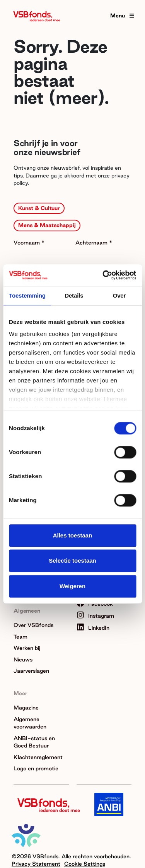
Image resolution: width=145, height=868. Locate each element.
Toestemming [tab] (27, 295)
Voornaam (27, 243)
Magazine (26, 708)
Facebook (95, 604)
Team (20, 637)
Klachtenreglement (38, 757)
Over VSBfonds (33, 625)
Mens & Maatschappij (47, 225)
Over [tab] (119, 295)
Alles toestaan (73, 535)
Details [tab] (74, 295)
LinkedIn (93, 628)
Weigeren (72, 586)
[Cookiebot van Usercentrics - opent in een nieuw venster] (103, 275)
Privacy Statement (36, 864)
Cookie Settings (85, 864)
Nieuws (23, 660)
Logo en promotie (36, 768)
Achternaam (92, 243)
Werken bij (27, 648)
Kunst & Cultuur (39, 208)
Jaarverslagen (31, 671)
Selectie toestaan (72, 561)
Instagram (95, 616)
